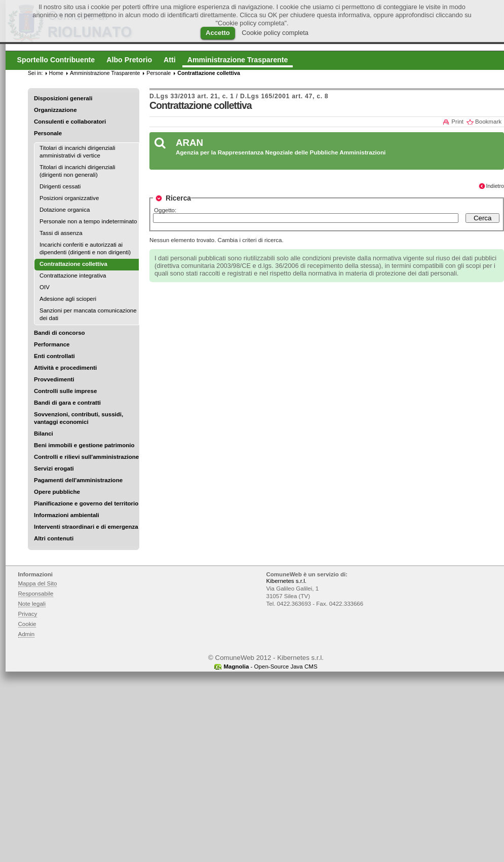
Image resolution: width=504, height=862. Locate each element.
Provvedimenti (54, 379)
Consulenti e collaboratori (70, 122)
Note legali (32, 604)
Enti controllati (54, 356)
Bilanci (44, 434)
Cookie (27, 624)
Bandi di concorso (60, 333)
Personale (48, 133)
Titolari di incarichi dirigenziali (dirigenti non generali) (77, 171)
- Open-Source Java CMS (270, 667)
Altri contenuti (54, 538)
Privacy (28, 614)
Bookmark (488, 122)
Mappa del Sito (38, 583)
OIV (45, 287)
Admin (27, 634)
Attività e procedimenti (65, 368)
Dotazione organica (65, 210)
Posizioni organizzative (69, 198)
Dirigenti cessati (60, 186)
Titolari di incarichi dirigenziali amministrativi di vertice (77, 152)
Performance (52, 344)
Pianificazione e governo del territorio (86, 503)
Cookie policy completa (275, 33)
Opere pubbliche (57, 492)
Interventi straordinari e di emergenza (86, 527)
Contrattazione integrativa (73, 276)
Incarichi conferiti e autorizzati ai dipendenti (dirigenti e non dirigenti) (85, 248)
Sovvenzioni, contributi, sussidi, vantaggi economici (79, 418)
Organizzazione (55, 110)
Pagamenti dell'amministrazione (78, 480)
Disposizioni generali (63, 98)
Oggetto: (165, 210)
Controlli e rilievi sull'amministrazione (86, 457)
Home (56, 73)
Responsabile (36, 594)
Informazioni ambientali (67, 515)
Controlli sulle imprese (65, 391)
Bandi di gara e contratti (67, 403)
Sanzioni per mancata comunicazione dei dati (88, 314)
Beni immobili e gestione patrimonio (84, 445)
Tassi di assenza (61, 233)
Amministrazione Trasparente (105, 73)
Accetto (218, 33)
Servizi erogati (54, 468)
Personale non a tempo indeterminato (88, 221)
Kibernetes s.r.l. (286, 581)
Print (457, 122)
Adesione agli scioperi (68, 299)
